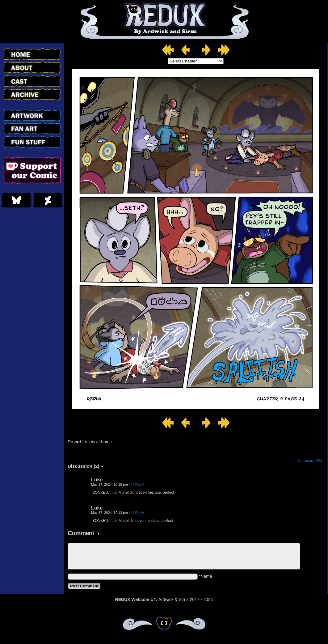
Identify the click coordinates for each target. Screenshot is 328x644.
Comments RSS (310, 461)
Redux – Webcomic (164, 21)
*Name (206, 576)
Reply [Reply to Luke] (140, 484)
